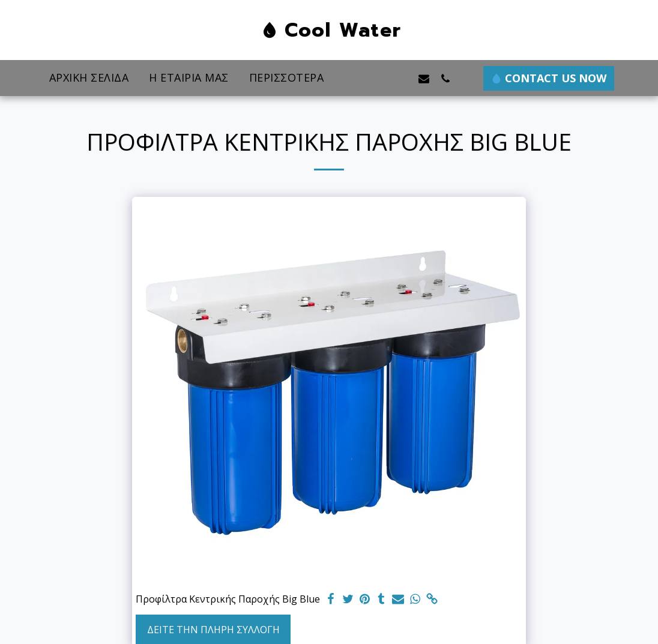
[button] (381, 78)
